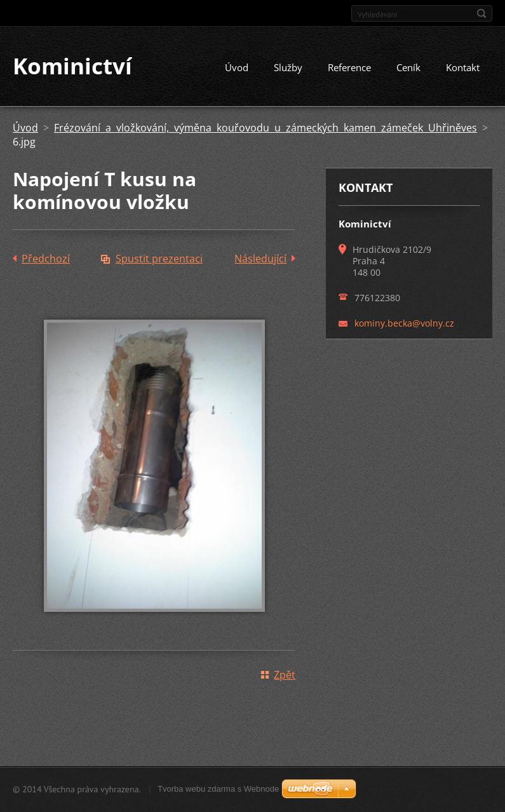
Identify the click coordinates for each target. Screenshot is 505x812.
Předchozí (46, 259)
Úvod (237, 68)
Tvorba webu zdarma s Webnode (218, 789)
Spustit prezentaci (159, 259)
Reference (349, 68)
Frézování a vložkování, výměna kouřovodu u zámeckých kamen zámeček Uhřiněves (266, 128)
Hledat (481, 13)
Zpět (285, 675)
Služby (288, 68)
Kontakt (463, 68)
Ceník (408, 68)
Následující (260, 259)
